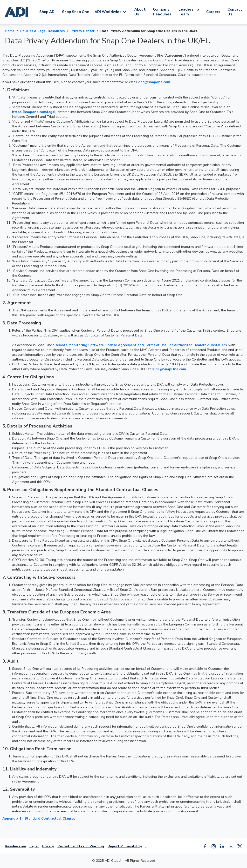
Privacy (48, 846)
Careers (213, 12)
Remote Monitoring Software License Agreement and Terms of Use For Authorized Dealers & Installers (141, 345)
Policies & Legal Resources (42, 31)
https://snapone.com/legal (34, 112)
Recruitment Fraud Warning (81, 846)
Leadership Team (189, 12)
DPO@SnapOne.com (169, 369)
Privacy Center (82, 31)
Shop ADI (47, 12)
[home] (17, 12)
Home (10, 31)
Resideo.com (15, 846)
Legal (34, 846)
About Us (140, 12)
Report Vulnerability (125, 846)
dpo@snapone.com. (155, 82)
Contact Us (235, 12)
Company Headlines (162, 12)
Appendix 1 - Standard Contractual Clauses (39, 819)
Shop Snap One (75, 12)
